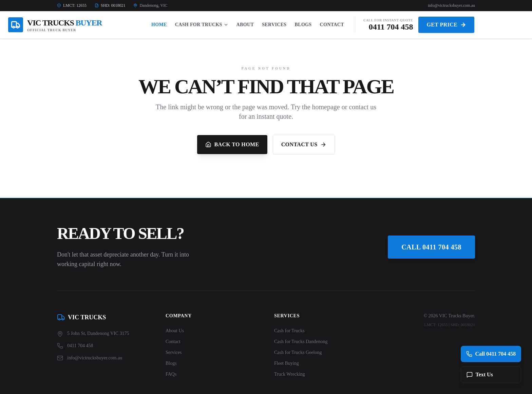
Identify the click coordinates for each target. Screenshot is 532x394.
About (245, 25)
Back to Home (232, 145)
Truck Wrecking (290, 374)
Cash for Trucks (289, 331)
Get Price (446, 25)
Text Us (480, 375)
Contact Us (304, 145)
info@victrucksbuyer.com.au (451, 5)
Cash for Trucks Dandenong (301, 342)
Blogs (303, 25)
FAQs (171, 374)
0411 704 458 (391, 27)
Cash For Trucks (202, 25)
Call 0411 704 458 (431, 247)
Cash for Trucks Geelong (298, 352)
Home (159, 25)
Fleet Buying (287, 363)
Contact (332, 25)
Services (274, 25)
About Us (175, 331)
